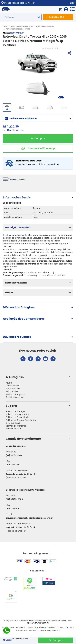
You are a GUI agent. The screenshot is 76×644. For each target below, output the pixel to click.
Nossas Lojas (12, 391)
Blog (72, 3)
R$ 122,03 (20, 130)
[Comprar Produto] (56, 640)
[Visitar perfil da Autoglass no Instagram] (38, 359)
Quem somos (13, 386)
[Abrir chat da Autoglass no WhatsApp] (23, 359)
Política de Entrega (15, 411)
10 (9, 130)
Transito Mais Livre (15, 397)
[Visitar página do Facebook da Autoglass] (31, 359)
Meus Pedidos (13, 389)
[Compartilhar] (69, 53)
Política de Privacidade (17, 417)
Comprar (38, 138)
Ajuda (9, 383)
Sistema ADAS (13, 423)
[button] (38, 227)
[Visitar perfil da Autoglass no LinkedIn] (53, 359)
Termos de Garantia (16, 426)
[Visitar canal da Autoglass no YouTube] (45, 359)
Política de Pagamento (17, 414)
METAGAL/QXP (17, 33)
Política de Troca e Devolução (21, 420)
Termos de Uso (13, 429)
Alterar (31, 3)
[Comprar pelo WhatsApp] (38, 148)
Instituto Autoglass (15, 394)
